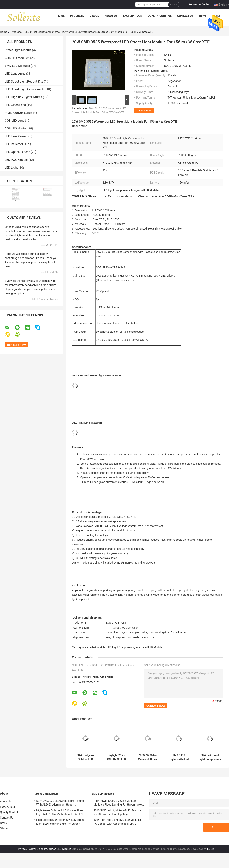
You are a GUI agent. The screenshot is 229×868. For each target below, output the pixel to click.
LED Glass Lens (15, 105)
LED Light (11, 168)
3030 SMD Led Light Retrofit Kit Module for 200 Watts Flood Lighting (117, 812)
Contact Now (144, 110)
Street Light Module (18, 50)
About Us (111, 16)
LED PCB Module (16, 160)
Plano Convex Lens (18, 113)
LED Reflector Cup (17, 144)
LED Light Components (121, 647)
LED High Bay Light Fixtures (23, 97)
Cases (216, 16)
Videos (94, 16)
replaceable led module (92, 647)
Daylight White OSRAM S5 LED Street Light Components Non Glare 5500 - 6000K (117, 757)
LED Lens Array (15, 74)
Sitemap (5, 828)
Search (174, 5)
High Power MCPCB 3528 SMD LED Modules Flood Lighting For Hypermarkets (119, 803)
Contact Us (185, 16)
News (203, 16)
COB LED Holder (16, 128)
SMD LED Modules (17, 66)
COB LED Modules (17, 58)
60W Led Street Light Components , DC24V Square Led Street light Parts (210, 757)
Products (77, 16)
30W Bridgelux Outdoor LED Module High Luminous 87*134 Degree (85, 757)
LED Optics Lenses (17, 152)
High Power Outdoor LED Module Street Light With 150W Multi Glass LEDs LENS (60, 812)
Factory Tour (133, 16)
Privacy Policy (27, 849)
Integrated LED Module (149, 647)
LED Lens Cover (15, 136)
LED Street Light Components (42, 32)
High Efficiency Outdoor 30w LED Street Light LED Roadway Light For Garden (60, 822)
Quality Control (160, 16)
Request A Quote (199, 4)
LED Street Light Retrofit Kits (24, 81)
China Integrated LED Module (54, 849)
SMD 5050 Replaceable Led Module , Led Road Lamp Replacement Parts (179, 757)
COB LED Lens (15, 121)
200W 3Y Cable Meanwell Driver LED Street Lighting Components (148, 757)
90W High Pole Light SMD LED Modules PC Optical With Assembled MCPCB (117, 822)
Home (61, 16)
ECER (210, 849)
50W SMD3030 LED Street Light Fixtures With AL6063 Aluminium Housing (60, 803)
